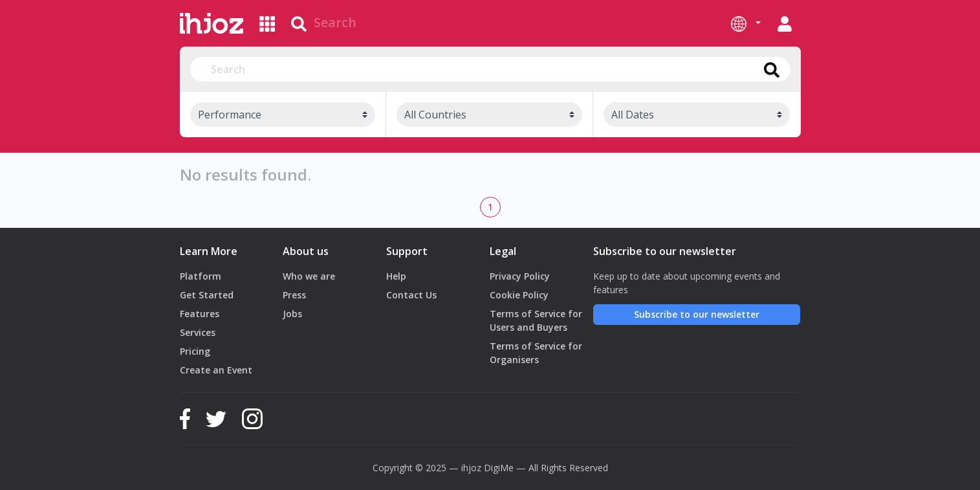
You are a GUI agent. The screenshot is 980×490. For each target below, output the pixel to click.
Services (198, 332)
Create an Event (216, 370)
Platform (201, 276)
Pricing (195, 351)
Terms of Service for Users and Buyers (536, 320)
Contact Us (411, 295)
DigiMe (499, 468)
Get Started (207, 295)
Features (200, 314)
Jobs (292, 314)
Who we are (309, 276)
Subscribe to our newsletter (697, 314)
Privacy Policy (520, 276)
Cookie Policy (519, 295)
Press (294, 295)
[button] (746, 23)
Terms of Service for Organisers (536, 353)
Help (396, 276)
